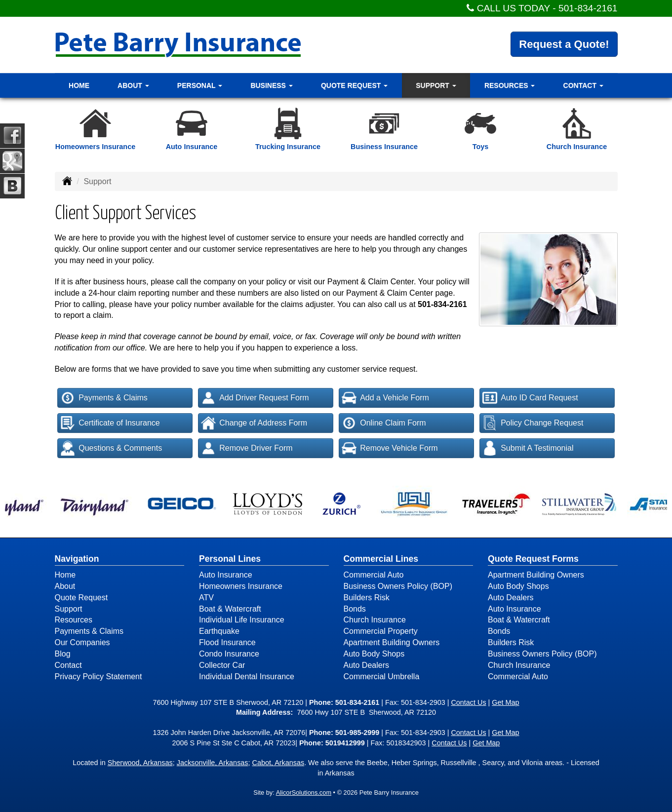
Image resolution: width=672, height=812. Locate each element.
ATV (206, 598)
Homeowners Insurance (241, 586)
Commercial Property (381, 631)
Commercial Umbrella (382, 677)
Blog (63, 654)
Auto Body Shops (374, 654)
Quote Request (81, 598)
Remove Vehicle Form (390, 448)
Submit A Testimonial (528, 448)
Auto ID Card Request (530, 398)
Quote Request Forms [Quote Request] (533, 559)
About (65, 586)
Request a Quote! (564, 44)
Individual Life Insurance (242, 620)
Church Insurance (375, 620)
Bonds (355, 609)
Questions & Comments (111, 448)
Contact (68, 665)
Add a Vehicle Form (385, 398)
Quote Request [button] (354, 85)
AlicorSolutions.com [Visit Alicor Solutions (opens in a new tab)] (304, 793)
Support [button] (436, 85)
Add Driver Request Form (255, 398)
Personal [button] (200, 85)
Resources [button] (510, 85)
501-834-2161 (588, 8)
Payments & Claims (104, 398)
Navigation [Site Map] (77, 559)
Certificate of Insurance (110, 423)
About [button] (133, 85)
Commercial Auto (374, 575)
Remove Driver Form (247, 448)
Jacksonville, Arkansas (213, 763)
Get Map (505, 702)
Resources (74, 620)
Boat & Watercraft (230, 609)
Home (79, 85)
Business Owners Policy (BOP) (398, 586)
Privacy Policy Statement (99, 677)
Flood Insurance (227, 642)
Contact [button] (583, 85)
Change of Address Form (254, 423)
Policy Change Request (533, 423)
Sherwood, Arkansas (140, 763)
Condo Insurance (229, 654)
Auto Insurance (226, 575)
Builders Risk (367, 598)
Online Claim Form (384, 423)
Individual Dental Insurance (247, 677)
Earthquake (219, 631)
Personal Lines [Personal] (230, 559)
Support (69, 609)
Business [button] (271, 85)
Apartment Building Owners (392, 642)
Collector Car (222, 665)
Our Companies (82, 642)
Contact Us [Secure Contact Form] (468, 702)
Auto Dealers (367, 665)
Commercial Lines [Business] (381, 559)
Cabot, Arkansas (278, 763)
